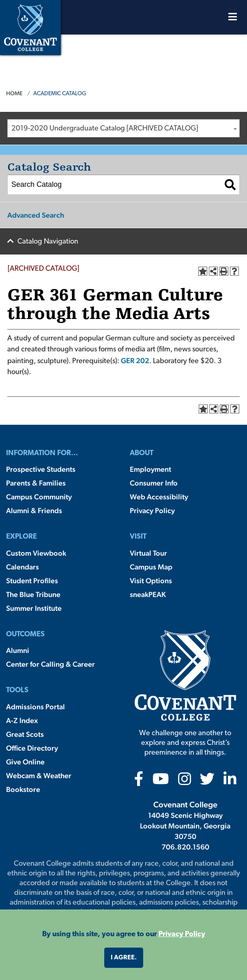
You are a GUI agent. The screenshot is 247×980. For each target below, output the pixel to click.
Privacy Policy (152, 510)
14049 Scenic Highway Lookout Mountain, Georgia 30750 (185, 826)
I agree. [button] (124, 958)
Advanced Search (36, 215)
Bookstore (23, 789)
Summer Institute (34, 608)
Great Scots (25, 734)
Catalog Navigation (48, 242)
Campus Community (39, 497)
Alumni (18, 650)
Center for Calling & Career (50, 664)
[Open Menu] (233, 19)
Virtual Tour (148, 553)
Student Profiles (32, 581)
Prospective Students (41, 469)
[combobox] (123, 128)
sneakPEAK (148, 594)
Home (14, 93)
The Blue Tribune (33, 594)
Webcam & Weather (39, 776)
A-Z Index (22, 720)
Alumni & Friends (34, 510)
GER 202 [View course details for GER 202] (135, 361)
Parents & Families (36, 483)
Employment (150, 469)
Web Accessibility (159, 497)
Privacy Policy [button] (182, 934)
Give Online (25, 762)
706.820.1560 (185, 847)
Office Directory (32, 748)
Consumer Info (154, 483)
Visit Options (151, 581)
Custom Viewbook (36, 553)
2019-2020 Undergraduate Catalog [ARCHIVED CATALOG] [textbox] (105, 129)
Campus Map (151, 567)
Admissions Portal (35, 707)
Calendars (23, 567)
